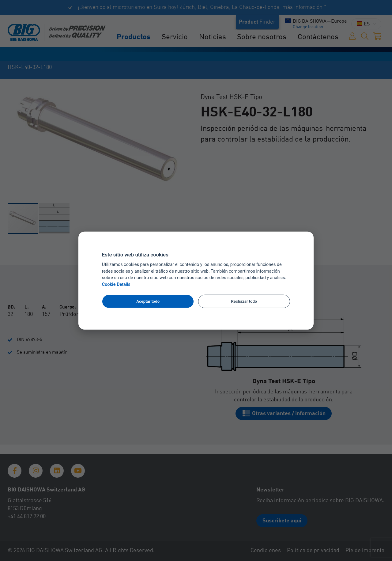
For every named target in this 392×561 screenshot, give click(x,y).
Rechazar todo (244, 301)
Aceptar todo (148, 301)
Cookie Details (116, 284)
